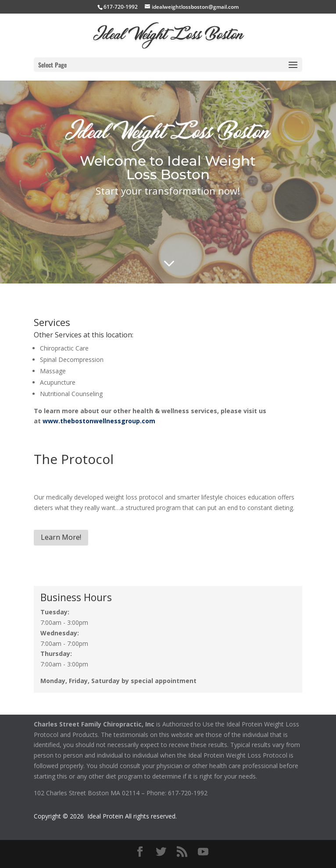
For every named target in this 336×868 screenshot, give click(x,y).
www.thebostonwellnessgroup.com (99, 421)
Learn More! (61, 537)
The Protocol (74, 459)
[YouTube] (203, 852)
